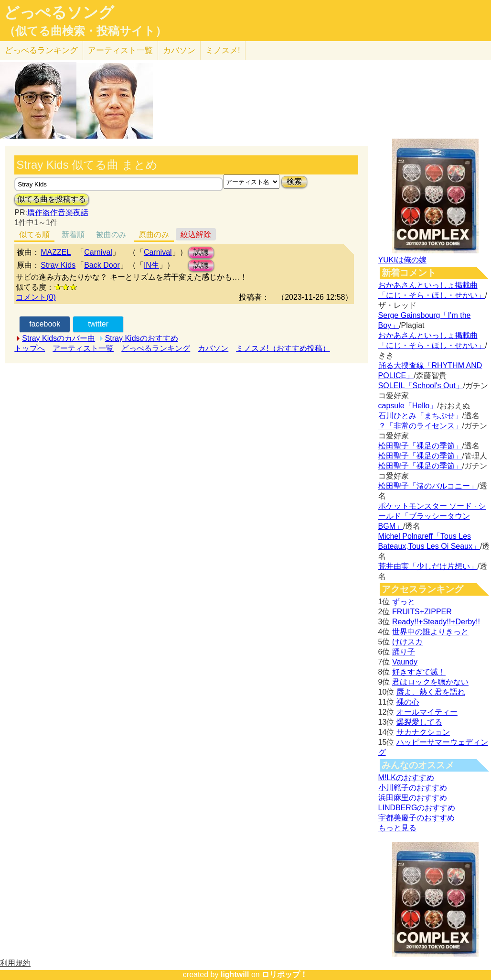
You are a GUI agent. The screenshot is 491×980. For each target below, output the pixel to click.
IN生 (151, 265)
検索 (294, 181)
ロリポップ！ (285, 975)
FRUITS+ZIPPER (422, 612)
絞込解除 (196, 234)
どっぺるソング (59, 12)
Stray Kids (58, 265)
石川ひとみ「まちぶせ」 (420, 416)
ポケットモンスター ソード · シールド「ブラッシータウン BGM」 (432, 516)
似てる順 (34, 234)
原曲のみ (154, 234)
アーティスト (120, 50)
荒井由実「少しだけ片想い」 (428, 566)
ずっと (404, 602)
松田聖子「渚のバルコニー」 (428, 486)
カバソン (179, 50)
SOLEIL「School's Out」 (421, 386)
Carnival (98, 252)
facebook (45, 324)
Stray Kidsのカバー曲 (59, 338)
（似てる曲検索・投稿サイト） (85, 31)
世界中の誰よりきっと (430, 632)
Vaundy (405, 662)
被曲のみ (111, 234)
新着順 (73, 234)
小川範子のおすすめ (413, 788)
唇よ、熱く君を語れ (431, 692)
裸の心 (408, 702)
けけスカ (407, 642)
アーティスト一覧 (83, 348)
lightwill (235, 975)
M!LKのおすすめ (406, 778)
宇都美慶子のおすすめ (416, 818)
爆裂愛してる (419, 722)
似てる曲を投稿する (52, 199)
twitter (98, 324)
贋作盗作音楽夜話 (58, 212)
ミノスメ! (223, 50)
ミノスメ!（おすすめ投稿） (283, 348)
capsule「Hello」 (408, 406)
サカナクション (423, 732)
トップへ (30, 348)
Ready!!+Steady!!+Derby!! (436, 622)
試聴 (201, 252)
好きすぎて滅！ (419, 672)
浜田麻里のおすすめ (413, 798)
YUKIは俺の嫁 (402, 260)
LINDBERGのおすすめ (417, 808)
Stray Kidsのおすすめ (142, 338)
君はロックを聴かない (430, 682)
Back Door (102, 265)
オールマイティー (427, 712)
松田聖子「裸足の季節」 (420, 446)
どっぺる (41, 50)
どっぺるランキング (156, 348)
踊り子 (404, 652)
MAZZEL (56, 252)
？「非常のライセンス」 (420, 426)
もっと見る (397, 828)
